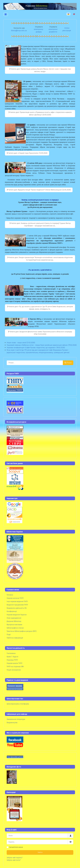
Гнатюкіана (11, 653)
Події (9, 635)
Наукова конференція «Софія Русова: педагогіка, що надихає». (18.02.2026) (36, 348)
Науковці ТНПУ (12, 660)
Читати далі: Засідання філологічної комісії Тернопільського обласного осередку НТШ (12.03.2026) (40, 333)
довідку (39, 32)
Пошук (68, 363)
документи (53, 32)
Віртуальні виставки (14, 625)
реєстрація (67, 31)
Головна (10, 595)
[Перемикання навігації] (6, 14)
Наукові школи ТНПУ (14, 663)
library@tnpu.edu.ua (19, 31)
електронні (53, 29)
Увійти (40, 852)
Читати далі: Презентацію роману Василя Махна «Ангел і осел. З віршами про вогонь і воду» (40, 70)
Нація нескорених (14, 670)
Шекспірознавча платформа (18, 704)
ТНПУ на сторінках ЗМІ (15, 667)
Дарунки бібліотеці (14, 621)
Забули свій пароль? (15, 858)
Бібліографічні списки (15, 628)
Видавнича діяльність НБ (17, 608)
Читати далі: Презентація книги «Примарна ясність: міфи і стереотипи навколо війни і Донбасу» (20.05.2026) (40, 114)
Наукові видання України (17, 615)
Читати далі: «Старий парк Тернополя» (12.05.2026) (27, 153)
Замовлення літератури (16, 719)
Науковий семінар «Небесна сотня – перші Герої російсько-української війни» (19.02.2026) (42, 345)
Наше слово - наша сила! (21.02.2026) (21, 343)
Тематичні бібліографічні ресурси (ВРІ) (22, 631)
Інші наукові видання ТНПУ (17, 601)
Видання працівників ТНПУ (17, 605)
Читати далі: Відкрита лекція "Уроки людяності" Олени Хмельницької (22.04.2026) (39, 190)
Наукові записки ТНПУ (15, 598)
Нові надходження (14, 618)
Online (67, 28)
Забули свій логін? (14, 860)
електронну (38, 29)
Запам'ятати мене (16, 847)
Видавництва (12, 723)
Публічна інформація (15, 638)
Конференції (12, 611)
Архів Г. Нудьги (12, 657)
